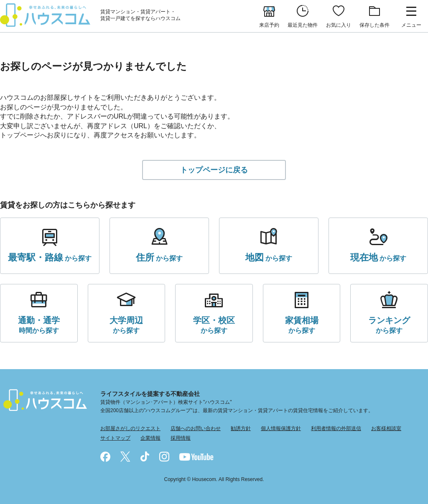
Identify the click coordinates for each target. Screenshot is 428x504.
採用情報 (181, 438)
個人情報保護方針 (281, 428)
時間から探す (39, 324)
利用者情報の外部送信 (336, 428)
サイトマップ (115, 438)
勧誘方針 (241, 428)
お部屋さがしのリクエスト (130, 428)
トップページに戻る (214, 170)
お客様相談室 (386, 428)
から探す (50, 258)
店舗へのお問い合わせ (196, 428)
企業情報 (150, 438)
